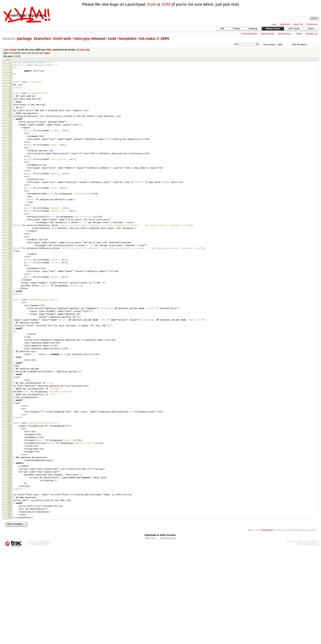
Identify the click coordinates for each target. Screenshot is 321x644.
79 (10, 332)
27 (10, 150)
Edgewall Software (40, 639)
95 (10, 387)
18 (10, 119)
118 (9, 467)
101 (9, 408)
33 (10, 171)
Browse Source (273, 29)
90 (10, 369)
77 (10, 325)
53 (10, 241)
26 (10, 147)
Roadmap (253, 29)
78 (10, 328)
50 (10, 231)
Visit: (236, 44)
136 (9, 529)
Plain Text (150, 633)
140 (9, 543)
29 (10, 157)
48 (10, 224)
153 (9, 587)
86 (10, 355)
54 (10, 244)
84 (10, 348)
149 (9, 574)
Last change (10, 50)
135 (9, 525)
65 (10, 283)
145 (9, 560)
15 (10, 108)
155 (9, 594)
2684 (165, 38)
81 (10, 339)
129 (9, 504)
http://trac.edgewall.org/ (308, 639)
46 (10, 217)
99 (10, 401)
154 (9, 591)
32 (10, 168)
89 (10, 366)
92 (10, 376)
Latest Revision (268, 34)
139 (9, 539)
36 (10, 182)
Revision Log (312, 34)
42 (10, 203)
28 (10, 154)
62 (10, 272)
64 (10, 279)
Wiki (222, 29)
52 (10, 238)
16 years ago (83, 50)
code (112, 38)
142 (9, 550)
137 (9, 532)
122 (9, 481)
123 (9, 484)
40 (10, 196)
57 (10, 255)
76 (10, 321)
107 (9, 428)
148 (9, 571)
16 (10, 112)
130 (9, 508)
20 (10, 126)
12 (10, 98)
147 (9, 567)
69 (10, 297)
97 (10, 394)
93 (10, 380)
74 (10, 314)
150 (9, 578)
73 (10, 311)
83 (10, 346)
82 (10, 342)
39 (10, 192)
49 (10, 227)
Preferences (312, 24)
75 (10, 318)
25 (10, 143)
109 (9, 435)
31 (10, 164)
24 (10, 140)
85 (10, 352)
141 (9, 546)
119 (9, 470)
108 (9, 432)
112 (9, 446)
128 (9, 501)
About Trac (298, 24)
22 (10, 133)
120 (9, 474)
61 (10, 269)
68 (10, 293)
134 (9, 522)
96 (10, 390)
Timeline (236, 29)
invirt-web (62, 38)
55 (10, 248)
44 (10, 210)
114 (9, 453)
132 (9, 515)
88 (10, 362)
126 (9, 495)
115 (9, 456)
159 (9, 608)
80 (10, 335)
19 (10, 122)
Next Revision (284, 34)
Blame (299, 34)
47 (10, 220)
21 (10, 129)
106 (9, 425)
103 (9, 414)
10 (10, 92)
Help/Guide (285, 24)
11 (10, 95)
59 (10, 262)
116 (9, 460)
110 (9, 439)
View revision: (270, 44)
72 (10, 307)
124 (9, 488)
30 (10, 161)
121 (9, 477)
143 (9, 553)
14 (10, 105)
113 (9, 449)
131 (9, 511)
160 (9, 612)
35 (10, 178)
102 (9, 411)
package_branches (34, 38)
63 (10, 276)
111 (9, 442)
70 (10, 300)
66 (10, 286)
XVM (166, 4)
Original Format (168, 633)
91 (10, 373)
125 (9, 491)
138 (9, 536)
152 (9, 584)
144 (9, 557)
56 (10, 251)
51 (10, 234)
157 (9, 601)
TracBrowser (267, 625)
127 (9, 497)
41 (10, 199)
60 (10, 265)
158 (9, 605)
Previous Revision (249, 34)
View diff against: (305, 44)
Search (311, 29)
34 (10, 175)
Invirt (151, 4)
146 (9, 564)
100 (9, 404)
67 (10, 290)
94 (10, 383)
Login (274, 24)
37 (10, 185)
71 (10, 304)
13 (10, 102)
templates (128, 38)
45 (10, 213)
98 (10, 397)
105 (9, 421)
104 (9, 418)
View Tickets (294, 29)
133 (9, 518)
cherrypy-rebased (89, 38)
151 (9, 581)
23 (10, 136)
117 (9, 463)
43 (10, 206)
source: (9, 38)
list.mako (147, 38)
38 (10, 189)
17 (10, 115)
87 (10, 359)
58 (10, 258)
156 (9, 598)
